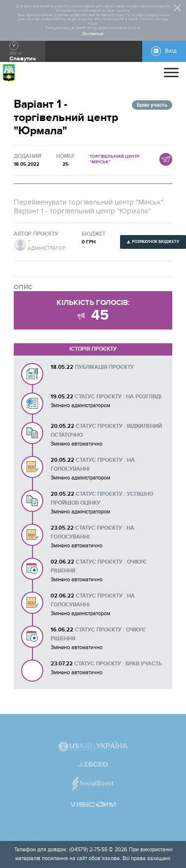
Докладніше (93, 34)
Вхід (171, 51)
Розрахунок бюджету (155, 242)
